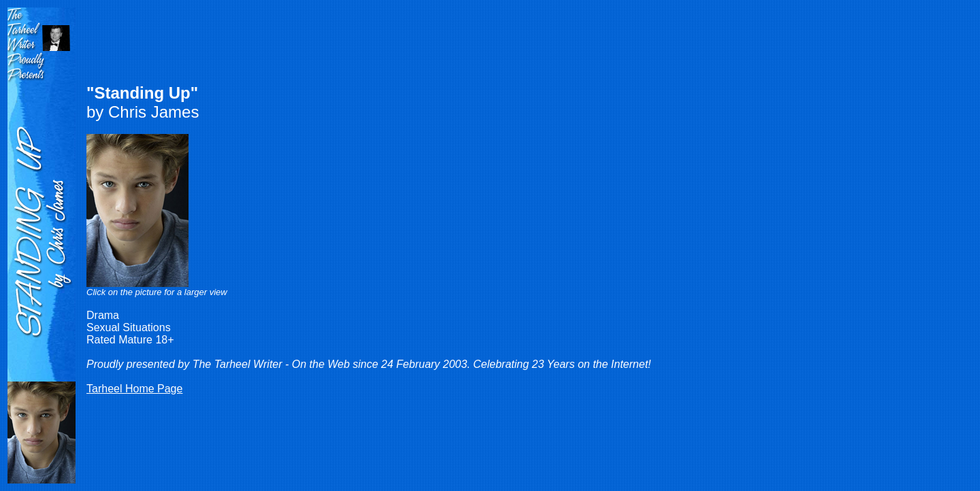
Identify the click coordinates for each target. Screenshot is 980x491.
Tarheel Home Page (134, 389)
